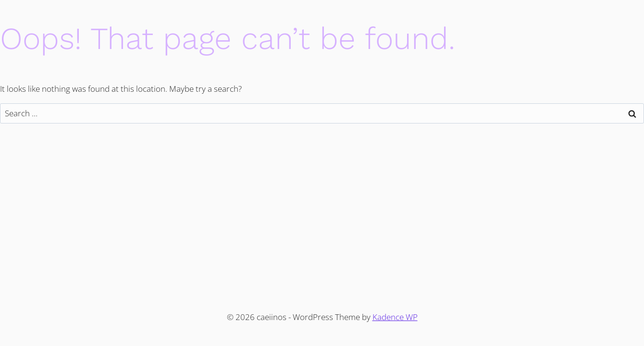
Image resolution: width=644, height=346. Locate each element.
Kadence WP (395, 317)
